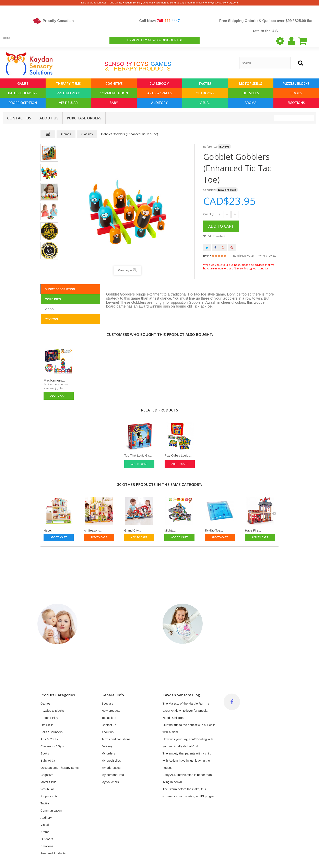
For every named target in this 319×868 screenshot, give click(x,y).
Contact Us (19, 118)
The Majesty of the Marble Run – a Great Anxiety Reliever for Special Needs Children (186, 711)
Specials (107, 703)
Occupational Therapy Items (60, 768)
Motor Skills (251, 84)
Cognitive (114, 84)
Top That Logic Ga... (138, 455)
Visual (205, 103)
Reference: (210, 147)
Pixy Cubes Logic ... (178, 455)
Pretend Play (68, 93)
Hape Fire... (253, 530)
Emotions (296, 103)
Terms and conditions (116, 739)
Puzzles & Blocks (52, 711)
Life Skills (251, 93)
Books (296, 93)
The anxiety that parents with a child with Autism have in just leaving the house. (187, 760)
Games (23, 84)
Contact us (109, 725)
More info (53, 299)
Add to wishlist (216, 236)
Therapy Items (68, 84)
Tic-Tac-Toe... (214, 530)
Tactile (205, 84)
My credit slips (111, 760)
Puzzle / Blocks (296, 84)
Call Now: (159, 21)
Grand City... (133, 530)
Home (7, 38)
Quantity (209, 214)
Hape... (48, 530)
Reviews (51, 319)
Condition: (209, 190)
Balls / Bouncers (23, 93)
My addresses (111, 768)
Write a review (267, 256)
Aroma (251, 103)
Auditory (159, 103)
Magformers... (54, 380)
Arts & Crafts (159, 93)
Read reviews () (243, 256)
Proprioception (23, 103)
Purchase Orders (84, 118)
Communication (114, 93)
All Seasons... (93, 530)
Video (49, 309)
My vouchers (110, 782)
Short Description (60, 289)
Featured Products (53, 853)
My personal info (113, 775)
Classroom (159, 84)
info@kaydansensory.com (223, 3)
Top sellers (109, 718)
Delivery (107, 746)
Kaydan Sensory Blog (181, 695)
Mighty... (170, 530)
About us (49, 118)
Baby (114, 103)
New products (111, 711)
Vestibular (68, 103)
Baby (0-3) (48, 760)
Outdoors (205, 93)
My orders (108, 753)
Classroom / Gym (52, 746)
